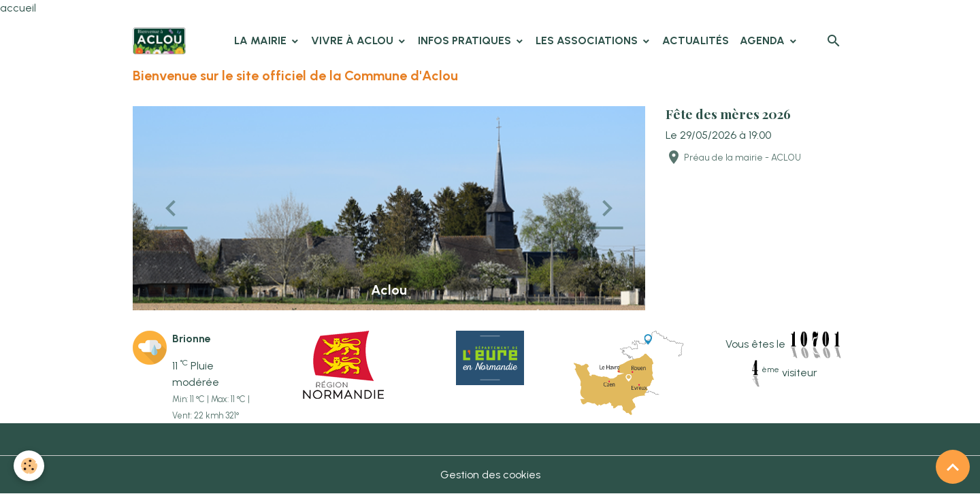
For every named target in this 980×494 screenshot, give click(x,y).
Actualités (696, 40)
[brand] (162, 41)
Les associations (588, 40)
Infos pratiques (466, 40)
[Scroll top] (953, 467)
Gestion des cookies (490, 475)
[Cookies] (29, 466)
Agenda (764, 40)
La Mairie (262, 40)
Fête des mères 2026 (728, 114)
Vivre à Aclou (354, 40)
